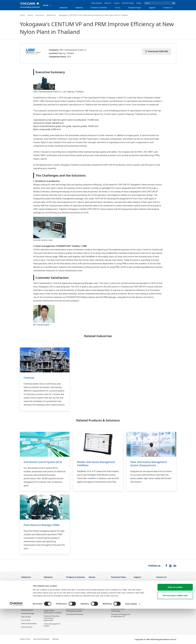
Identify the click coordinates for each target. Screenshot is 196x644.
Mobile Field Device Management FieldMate (97, 464)
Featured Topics (135, 8)
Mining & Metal (27, 607)
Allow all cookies (175, 622)
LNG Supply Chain (28, 590)
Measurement (71, 590)
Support (152, 8)
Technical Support (140, 583)
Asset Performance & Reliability (52, 595)
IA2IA (113, 599)
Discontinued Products (75, 614)
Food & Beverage (28, 614)
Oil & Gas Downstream (30, 586)
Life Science (71, 605)
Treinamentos (139, 597)
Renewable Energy (28, 600)
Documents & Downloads (98, 583)
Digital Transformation (120, 602)
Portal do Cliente (128, 3)
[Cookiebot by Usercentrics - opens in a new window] (16, 639)
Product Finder (139, 590)
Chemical (29, 378)
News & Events (97, 3)
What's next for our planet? (118, 584)
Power (24, 597)
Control (69, 586)
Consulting (70, 593)
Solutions (79, 8)
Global (139, 3)
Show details (131, 639)
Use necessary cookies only (175, 631)
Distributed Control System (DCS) (43, 462)
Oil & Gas (25, 583)
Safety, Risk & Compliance (49, 590)
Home (22, 15)
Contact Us (168, 8)
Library (118, 8)
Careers (117, 3)
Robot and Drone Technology (118, 610)
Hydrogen (25, 603)
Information (71, 583)
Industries (64, 8)
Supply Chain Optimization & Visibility (52, 612)
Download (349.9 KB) (157, 51)
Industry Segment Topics (121, 589)
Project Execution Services (73, 598)
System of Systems (118, 595)
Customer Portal (140, 593)
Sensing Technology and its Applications (121, 615)
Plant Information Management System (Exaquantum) (149, 464)
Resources (40, 15)
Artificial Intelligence (119, 605)
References (51, 15)
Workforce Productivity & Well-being (53, 584)
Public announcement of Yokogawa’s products (75, 610)
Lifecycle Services (73, 602)
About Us (108, 3)
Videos (91, 590)
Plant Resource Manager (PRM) (42, 525)
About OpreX (116, 592)
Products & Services (99, 8)
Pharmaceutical (27, 610)
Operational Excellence (52, 600)
